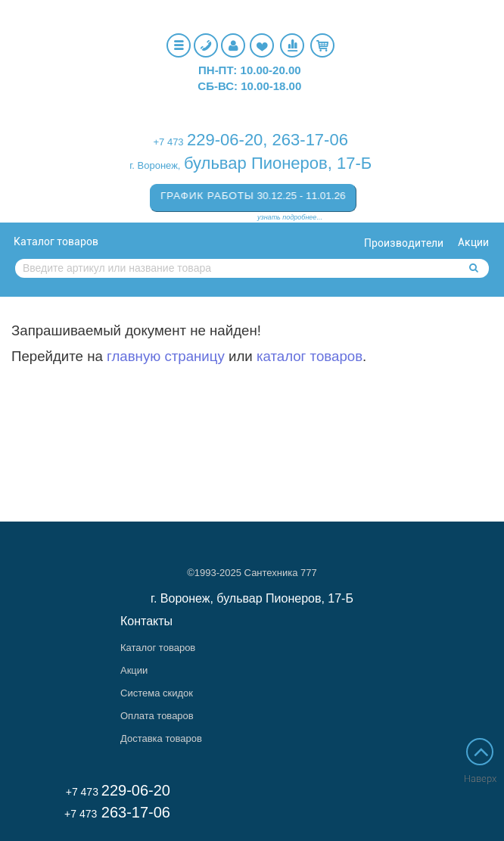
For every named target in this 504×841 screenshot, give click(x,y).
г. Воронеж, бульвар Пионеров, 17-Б (252, 598)
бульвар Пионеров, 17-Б (278, 163)
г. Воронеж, (155, 165)
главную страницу (166, 356)
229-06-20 (225, 140)
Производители (404, 243)
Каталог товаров (56, 241)
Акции (473, 242)
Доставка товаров (161, 738)
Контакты (146, 621)
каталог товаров (310, 356)
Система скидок (157, 693)
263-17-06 (310, 140)
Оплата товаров (157, 716)
